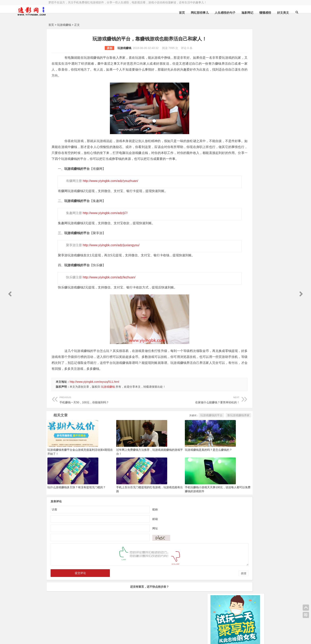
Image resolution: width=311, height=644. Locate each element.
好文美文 (246, 13)
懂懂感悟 (228, 13)
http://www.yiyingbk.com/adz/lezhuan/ (108, 289)
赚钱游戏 (77, 638)
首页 (145, 13)
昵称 (131, 527)
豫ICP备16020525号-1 (105, 628)
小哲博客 (71, 632)
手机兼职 (108, 638)
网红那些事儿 (162, 13)
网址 (131, 546)
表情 (196, 591)
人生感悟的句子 (188, 13)
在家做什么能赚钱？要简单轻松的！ (159, 417)
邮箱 (131, 537)
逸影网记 (210, 13)
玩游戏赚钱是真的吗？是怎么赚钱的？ (177, 468)
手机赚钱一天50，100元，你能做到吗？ (93, 417)
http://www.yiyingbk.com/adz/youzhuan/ (109, 193)
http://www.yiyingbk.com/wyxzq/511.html (94, 400)
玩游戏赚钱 (64, 25)
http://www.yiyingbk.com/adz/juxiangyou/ (110, 257)
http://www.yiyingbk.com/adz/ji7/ (104, 225)
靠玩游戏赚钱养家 (191, 433)
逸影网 (85, 628)
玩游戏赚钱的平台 (164, 433)
